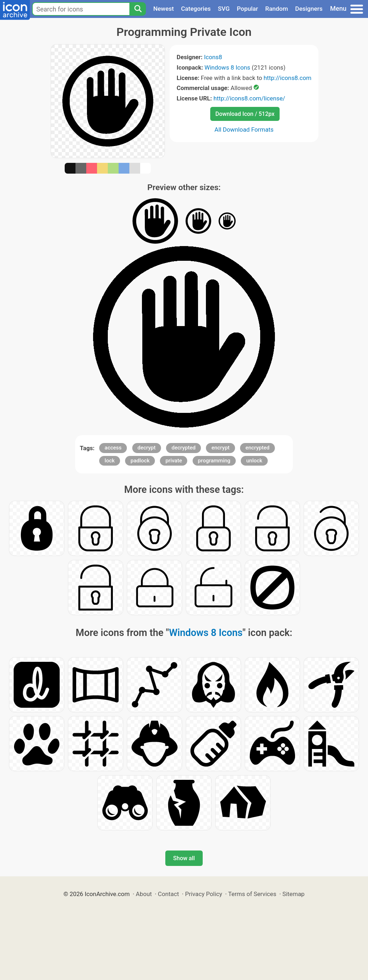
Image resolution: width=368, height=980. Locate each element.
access (113, 448)
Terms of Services (252, 894)
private (174, 461)
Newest (163, 9)
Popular (247, 9)
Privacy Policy (204, 894)
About (144, 894)
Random (277, 9)
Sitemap (294, 894)
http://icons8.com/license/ (249, 98)
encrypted (257, 448)
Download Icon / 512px (245, 114)
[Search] (138, 9)
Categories (196, 9)
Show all (184, 858)
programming (214, 461)
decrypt (147, 448)
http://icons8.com (287, 78)
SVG (224, 9)
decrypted (183, 448)
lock (110, 461)
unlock (254, 461)
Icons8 (213, 57)
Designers (309, 9)
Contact (168, 894)
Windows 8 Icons (227, 67)
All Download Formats (244, 129)
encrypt (220, 448)
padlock (140, 461)
